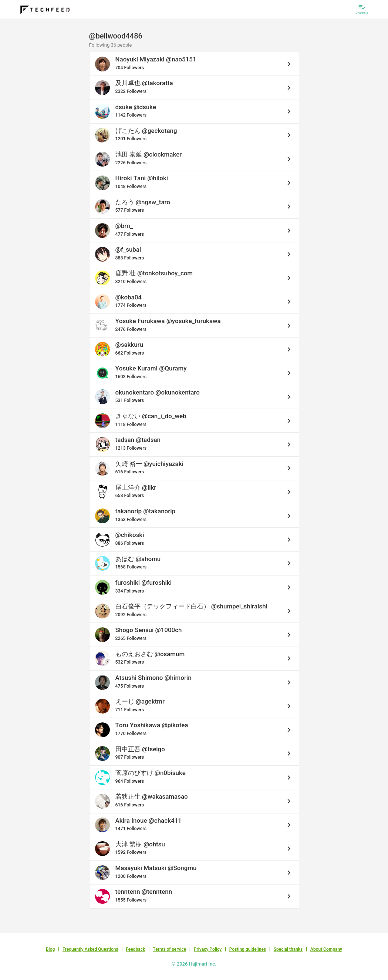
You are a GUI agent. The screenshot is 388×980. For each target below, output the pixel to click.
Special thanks (288, 949)
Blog (50, 949)
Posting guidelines (248, 949)
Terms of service (169, 949)
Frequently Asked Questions (90, 949)
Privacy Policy (208, 949)
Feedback (135, 949)
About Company (326, 949)
